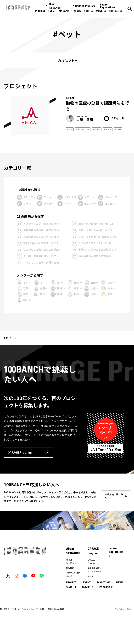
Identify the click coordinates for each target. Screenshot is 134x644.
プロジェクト (66, 60)
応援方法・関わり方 (73, 587)
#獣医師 (97, 129)
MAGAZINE (65, 11)
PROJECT (40, 11)
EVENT (52, 11)
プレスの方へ (72, 581)
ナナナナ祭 (71, 594)
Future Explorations (108, 6)
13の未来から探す (30, 216)
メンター (91, 576)
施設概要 (70, 568)
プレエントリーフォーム (94, 583)
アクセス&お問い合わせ (74, 574)
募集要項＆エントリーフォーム (94, 570)
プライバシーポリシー (124, 632)
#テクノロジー (83, 129)
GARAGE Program (85, 6)
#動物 (70, 129)
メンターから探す (30, 275)
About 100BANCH (55, 6)
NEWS (77, 11)
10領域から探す (29, 190)
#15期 (118, 129)
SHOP (87, 11)
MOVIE (100, 11)
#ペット (108, 129)
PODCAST (114, 11)
